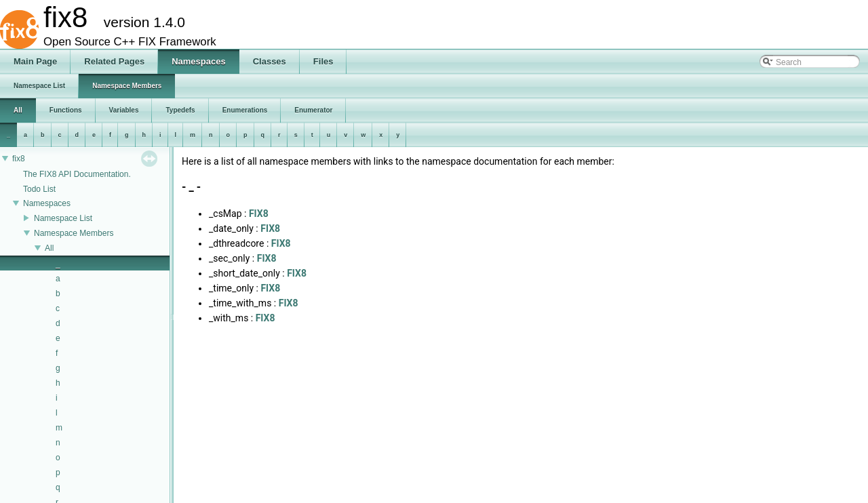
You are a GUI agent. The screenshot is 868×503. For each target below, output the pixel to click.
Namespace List (63, 218)
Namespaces (47, 203)
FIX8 (259, 214)
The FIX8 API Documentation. (77, 174)
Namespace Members (74, 233)
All (49, 248)
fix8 (19, 159)
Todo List (39, 189)
